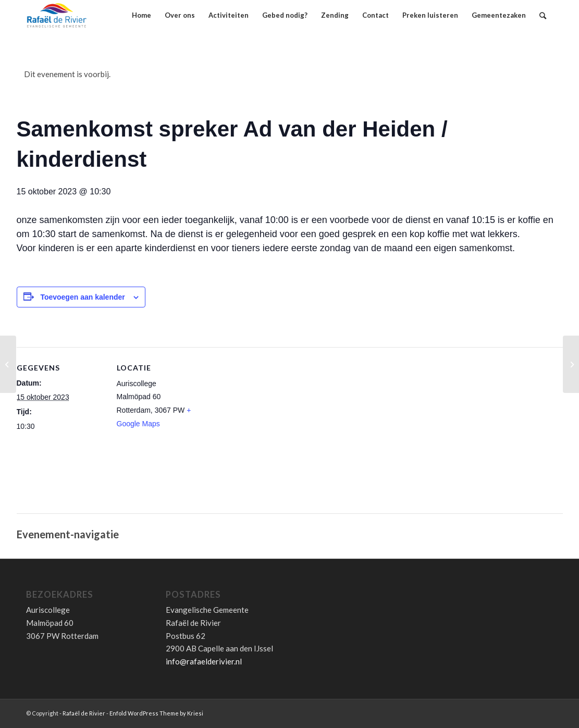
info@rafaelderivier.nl (204, 661)
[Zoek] (543, 15)
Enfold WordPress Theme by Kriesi (156, 713)
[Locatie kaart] (272, 435)
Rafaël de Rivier (84, 713)
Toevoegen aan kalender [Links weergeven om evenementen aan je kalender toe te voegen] (82, 297)
